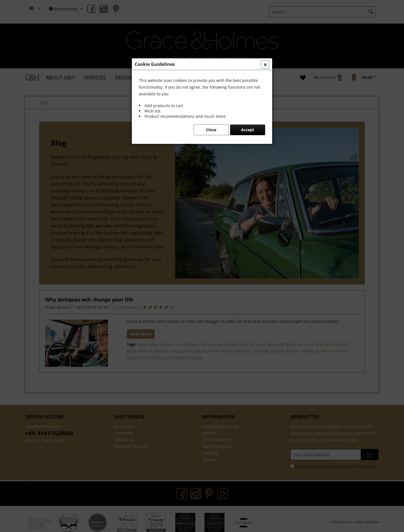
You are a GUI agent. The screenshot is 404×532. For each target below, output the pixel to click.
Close (211, 130)
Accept (248, 130)
